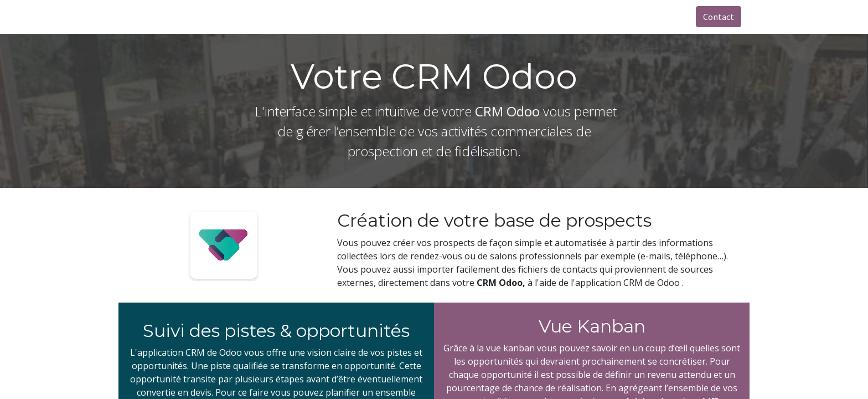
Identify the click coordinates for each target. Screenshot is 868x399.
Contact (719, 17)
